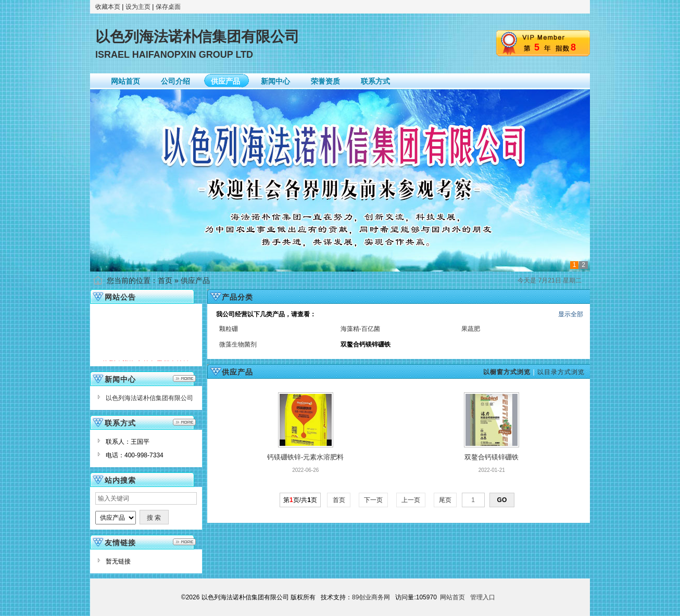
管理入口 (483, 597)
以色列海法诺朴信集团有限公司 (149, 398)
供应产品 (195, 280)
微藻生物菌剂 (238, 344)
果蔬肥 (471, 329)
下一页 (374, 500)
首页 (165, 280)
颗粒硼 (229, 329)
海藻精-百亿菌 (360, 329)
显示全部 (571, 314)
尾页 (445, 500)
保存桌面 (168, 7)
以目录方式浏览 (561, 372)
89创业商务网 (371, 597)
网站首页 (452, 597)
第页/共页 (300, 500)
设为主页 (138, 7)
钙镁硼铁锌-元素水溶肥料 (305, 457)
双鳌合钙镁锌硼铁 (492, 457)
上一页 (411, 500)
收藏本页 (108, 7)
